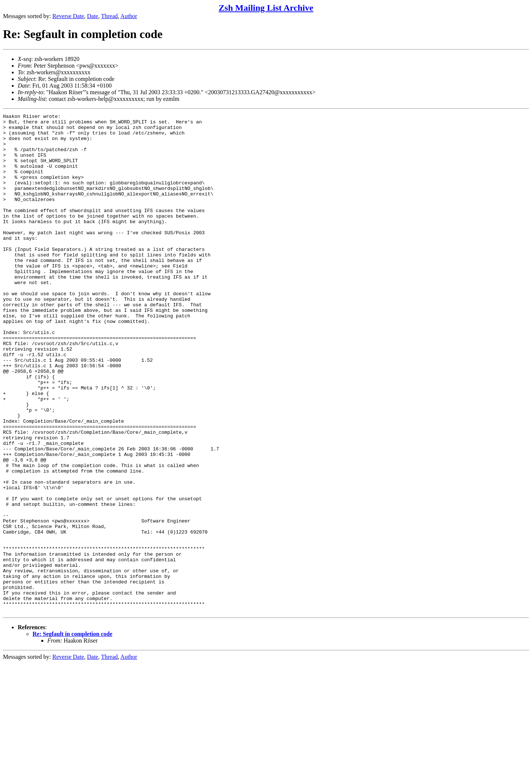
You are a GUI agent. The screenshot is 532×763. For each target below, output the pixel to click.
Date (93, 16)
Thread (109, 16)
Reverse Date (68, 16)
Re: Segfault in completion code (72, 734)
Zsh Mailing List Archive (266, 8)
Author (129, 16)
